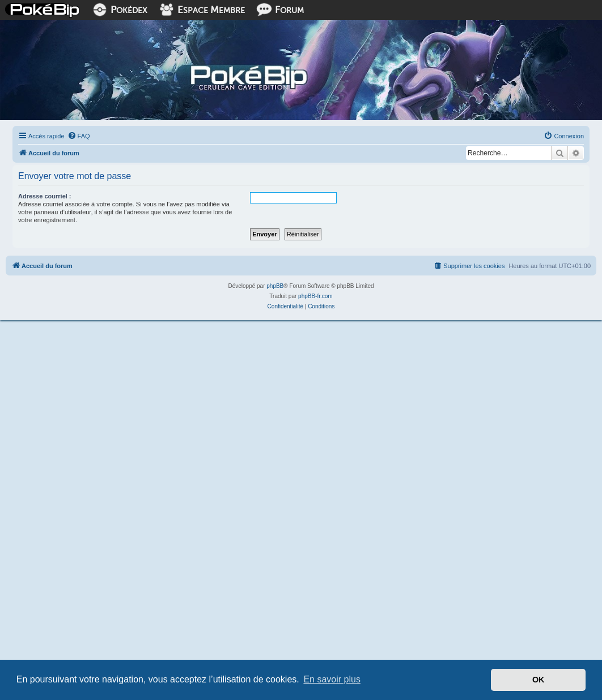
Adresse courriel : (45, 196)
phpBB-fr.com (315, 296)
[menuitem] (79, 136)
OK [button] (539, 680)
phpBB (275, 286)
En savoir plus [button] (332, 679)
